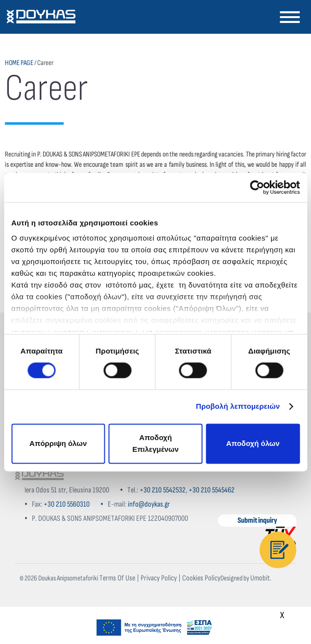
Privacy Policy (159, 578)
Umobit (260, 578)
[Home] (39, 476)
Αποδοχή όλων (253, 443)
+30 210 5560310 (67, 504)
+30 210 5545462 (212, 490)
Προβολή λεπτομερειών (238, 407)
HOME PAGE (19, 63)
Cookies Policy (201, 578)
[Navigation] (289, 17)
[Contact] (278, 550)
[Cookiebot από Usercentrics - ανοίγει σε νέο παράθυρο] (257, 187)
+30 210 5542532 (163, 490)
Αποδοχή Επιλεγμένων (155, 443)
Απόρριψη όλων (58, 443)
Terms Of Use (117, 578)
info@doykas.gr (149, 504)
